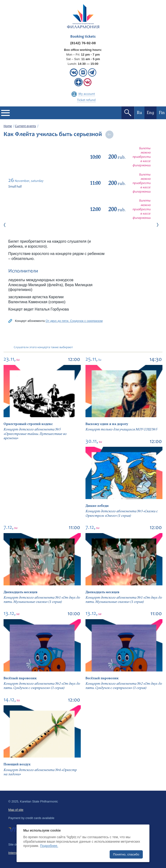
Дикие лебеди (97, 506)
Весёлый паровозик (20, 678)
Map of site (16, 810)
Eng (150, 113)
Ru (139, 113)
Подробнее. (49, 846)
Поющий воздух (17, 764)
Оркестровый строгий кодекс (28, 424)
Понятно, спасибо (126, 854)
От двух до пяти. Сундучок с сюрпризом (74, 321)
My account (87, 94)
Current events (25, 126)
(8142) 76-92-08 (83, 43)
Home (8, 126)
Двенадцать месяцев (20, 592)
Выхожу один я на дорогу (107, 424)
